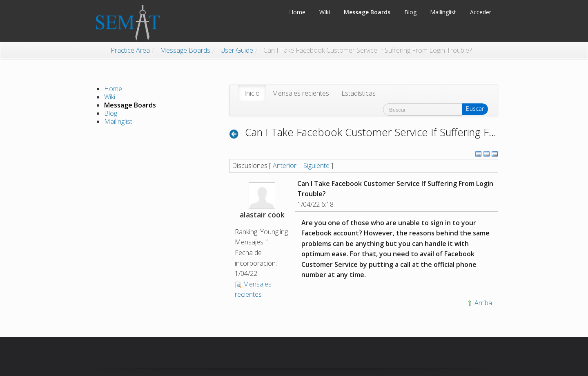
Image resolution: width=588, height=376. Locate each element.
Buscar (475, 109)
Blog (111, 113)
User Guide (237, 50)
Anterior (285, 166)
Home (113, 89)
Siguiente (316, 166)
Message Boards (185, 50)
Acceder (481, 12)
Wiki (110, 97)
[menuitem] (252, 93)
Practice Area (130, 50)
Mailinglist (118, 121)
